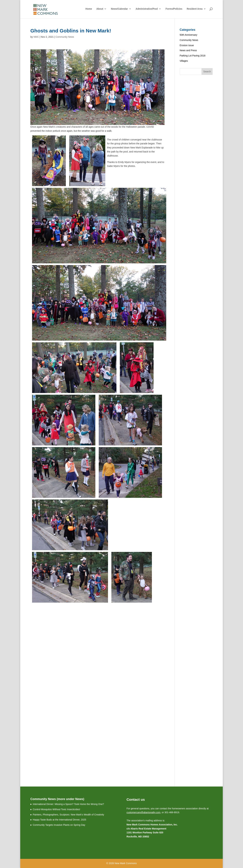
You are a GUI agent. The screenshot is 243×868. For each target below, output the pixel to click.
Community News (65, 37)
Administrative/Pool (147, 9)
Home (89, 9)
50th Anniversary (188, 35)
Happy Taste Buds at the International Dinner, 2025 (59, 820)
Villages (184, 61)
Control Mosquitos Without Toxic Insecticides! (56, 809)
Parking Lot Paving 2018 (193, 56)
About (100, 9)
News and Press (188, 50)
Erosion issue (187, 45)
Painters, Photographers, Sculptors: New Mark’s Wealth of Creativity (68, 815)
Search (207, 72)
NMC (36, 37)
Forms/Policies (174, 9)
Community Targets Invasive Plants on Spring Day (59, 825)
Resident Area (195, 9)
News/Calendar (119, 9)
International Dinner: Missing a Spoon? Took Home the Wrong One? (68, 804)
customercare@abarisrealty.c (142, 812)
